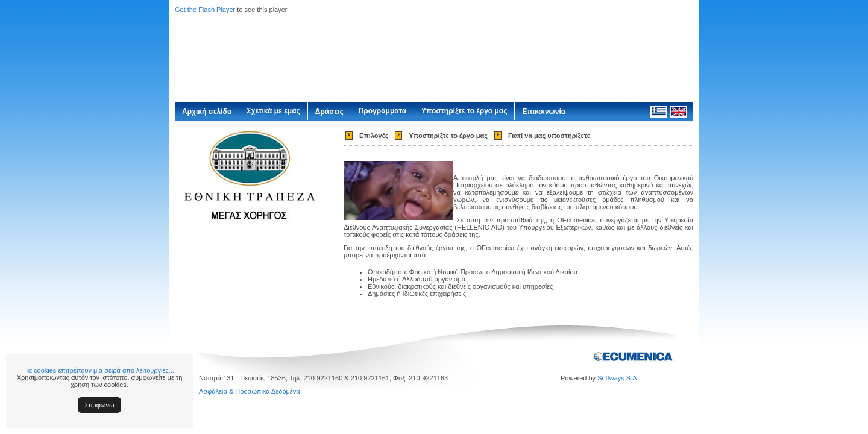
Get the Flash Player (205, 10)
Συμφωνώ (100, 405)
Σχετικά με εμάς (273, 111)
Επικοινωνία (544, 112)
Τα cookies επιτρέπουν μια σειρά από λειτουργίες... (99, 370)
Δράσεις (329, 112)
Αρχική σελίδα (207, 112)
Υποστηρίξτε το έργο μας (464, 111)
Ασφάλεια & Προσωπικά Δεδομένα (250, 391)
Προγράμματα (382, 111)
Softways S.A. (618, 378)
